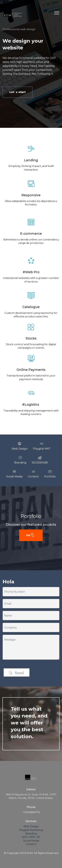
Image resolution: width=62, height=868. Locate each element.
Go (30, 535)
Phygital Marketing (31, 830)
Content (31, 844)
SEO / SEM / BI (31, 837)
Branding (31, 833)
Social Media (31, 841)
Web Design (31, 826)
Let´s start (18, 92)
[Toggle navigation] (57, 13)
